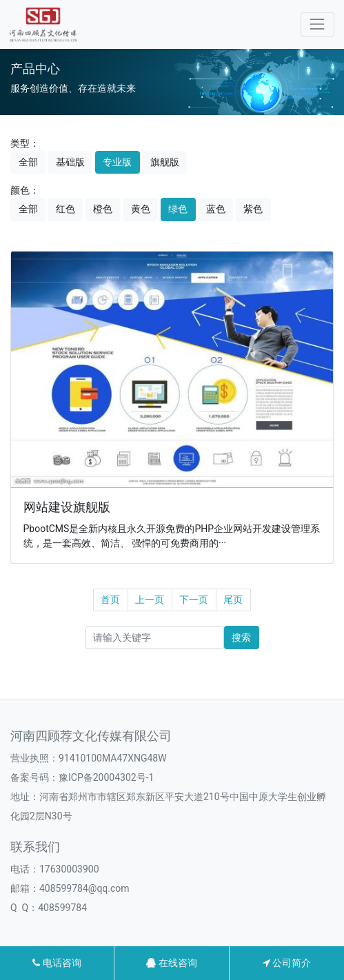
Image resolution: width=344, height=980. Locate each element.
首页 (110, 600)
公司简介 (287, 963)
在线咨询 (171, 963)
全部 (28, 162)
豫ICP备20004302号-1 (106, 777)
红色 (65, 209)
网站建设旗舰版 (67, 507)
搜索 (241, 637)
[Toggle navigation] (317, 24)
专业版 (117, 162)
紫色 (253, 209)
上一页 (150, 600)
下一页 (194, 600)
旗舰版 (165, 162)
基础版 (70, 162)
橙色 (103, 209)
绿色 (178, 209)
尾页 (233, 600)
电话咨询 (57, 963)
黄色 (141, 209)
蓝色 (216, 209)
